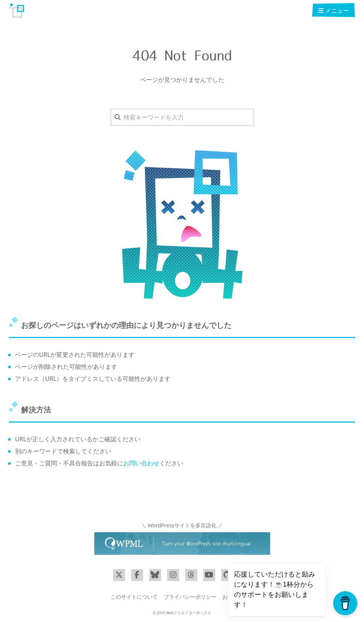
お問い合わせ (141, 463)
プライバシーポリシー (190, 597)
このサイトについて (134, 597)
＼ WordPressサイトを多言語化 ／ (182, 525)
